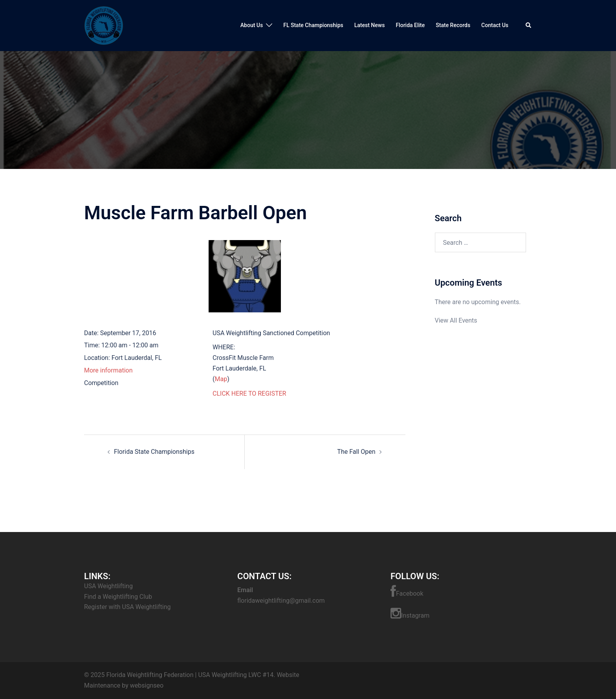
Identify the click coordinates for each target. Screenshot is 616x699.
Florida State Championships (154, 452)
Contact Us (495, 25)
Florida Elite (410, 25)
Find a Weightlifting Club (118, 597)
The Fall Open (356, 452)
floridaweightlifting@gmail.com (281, 601)
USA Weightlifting (108, 586)
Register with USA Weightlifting (127, 607)
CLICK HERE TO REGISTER (249, 394)
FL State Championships (313, 25)
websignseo (147, 685)
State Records (453, 25)
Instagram (410, 613)
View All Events (456, 320)
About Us (252, 25)
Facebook (407, 591)
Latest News (370, 25)
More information (108, 370)
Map (221, 379)
